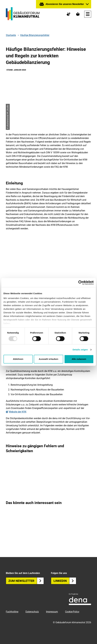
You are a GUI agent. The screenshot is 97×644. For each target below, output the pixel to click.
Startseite (11, 35)
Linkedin (65, 581)
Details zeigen (80, 350)
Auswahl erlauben (49, 359)
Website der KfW (18, 412)
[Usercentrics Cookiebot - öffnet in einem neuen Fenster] (80, 283)
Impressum (52, 612)
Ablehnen (18, 359)
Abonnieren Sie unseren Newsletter (65, 4)
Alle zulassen (79, 359)
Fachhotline (12, 612)
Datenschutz (32, 612)
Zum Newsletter (26, 581)
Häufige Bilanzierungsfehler (35, 35)
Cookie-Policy (72, 612)
